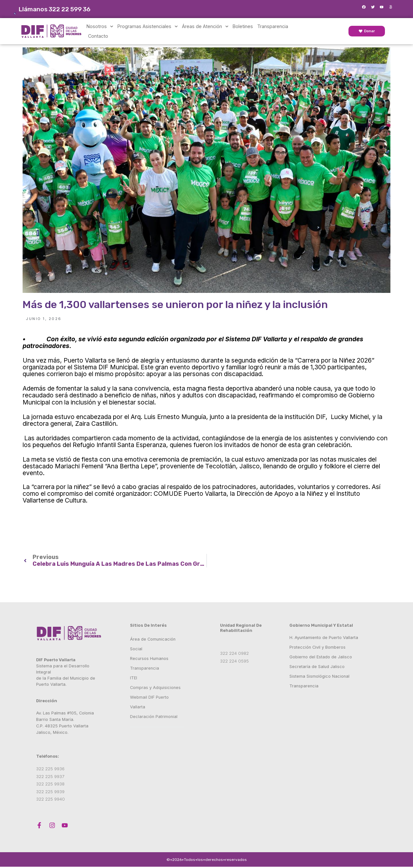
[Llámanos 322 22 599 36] (19, 10)
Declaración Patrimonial (154, 717)
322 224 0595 (234, 661)
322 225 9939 (51, 792)
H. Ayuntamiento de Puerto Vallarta (324, 638)
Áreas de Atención (205, 26)
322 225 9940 (51, 799)
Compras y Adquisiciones (155, 688)
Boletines (243, 26)
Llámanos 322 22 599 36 (62, 9)
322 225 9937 (51, 776)
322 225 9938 (51, 784)
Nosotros (100, 26)
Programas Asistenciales (148, 26)
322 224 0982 (234, 653)
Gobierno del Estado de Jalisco (321, 657)
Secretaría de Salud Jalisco (317, 667)
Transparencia (273, 26)
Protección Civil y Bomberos (317, 647)
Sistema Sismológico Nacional (319, 676)
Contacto (98, 36)
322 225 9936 (51, 769)
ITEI (134, 678)
